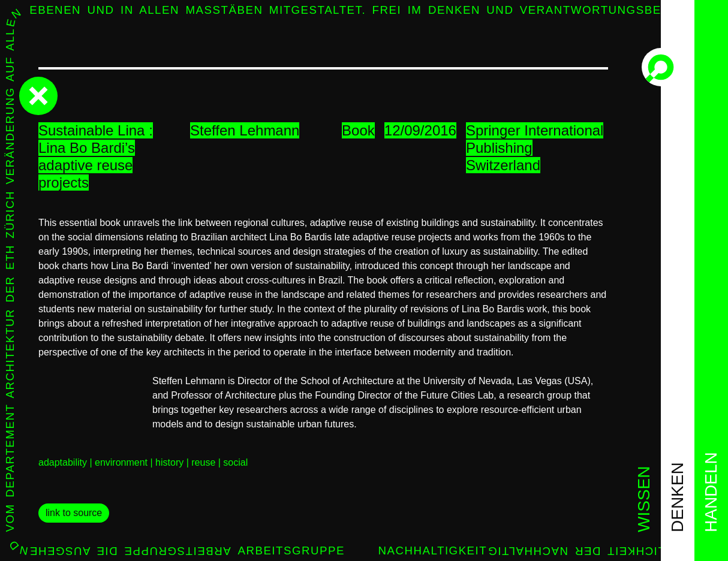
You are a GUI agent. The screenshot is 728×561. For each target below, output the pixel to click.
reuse (203, 462)
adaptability (63, 462)
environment (121, 462)
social (235, 462)
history (169, 462)
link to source (74, 513)
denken (677, 497)
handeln (711, 492)
